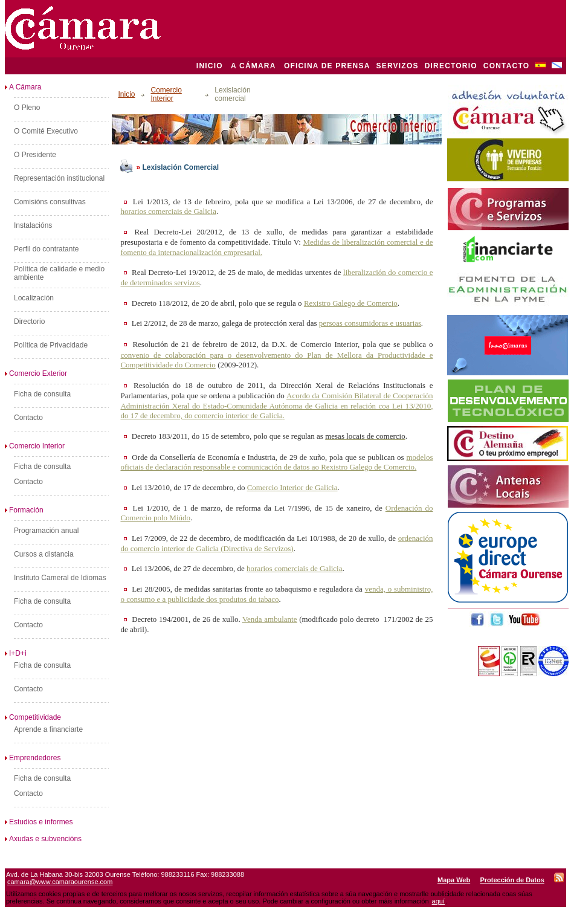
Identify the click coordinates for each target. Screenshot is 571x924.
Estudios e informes (39, 822)
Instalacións (33, 225)
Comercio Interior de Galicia (292, 487)
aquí (438, 901)
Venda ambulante (269, 619)
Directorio (29, 321)
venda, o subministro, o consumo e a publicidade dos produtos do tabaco (276, 594)
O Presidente (35, 155)
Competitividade (33, 717)
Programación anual (46, 531)
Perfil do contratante (46, 249)
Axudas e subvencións (43, 839)
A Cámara (23, 87)
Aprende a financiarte (48, 729)
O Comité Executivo (46, 131)
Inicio (126, 94)
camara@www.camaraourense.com (60, 882)
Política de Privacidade (51, 345)
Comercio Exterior (36, 373)
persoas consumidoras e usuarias (370, 323)
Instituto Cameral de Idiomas (60, 578)
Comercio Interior (35, 446)
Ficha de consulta (42, 394)
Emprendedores (33, 758)
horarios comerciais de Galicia (168, 211)
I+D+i (16, 653)
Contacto (28, 418)
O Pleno (27, 108)
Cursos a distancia (44, 554)
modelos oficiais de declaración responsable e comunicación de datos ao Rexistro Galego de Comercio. (276, 462)
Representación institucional (59, 178)
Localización (34, 298)
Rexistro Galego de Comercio (351, 303)
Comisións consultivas (50, 202)
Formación (24, 510)
